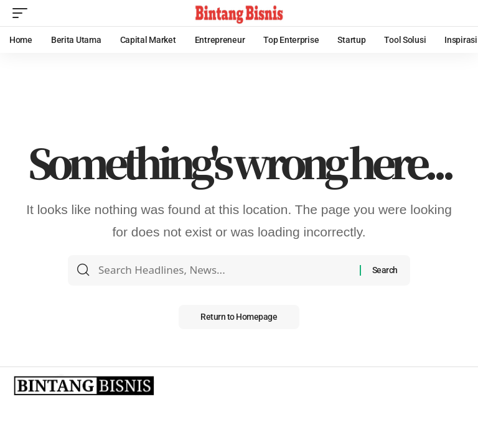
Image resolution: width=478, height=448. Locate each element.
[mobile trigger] (23, 13)
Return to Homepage (239, 317)
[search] (456, 13)
